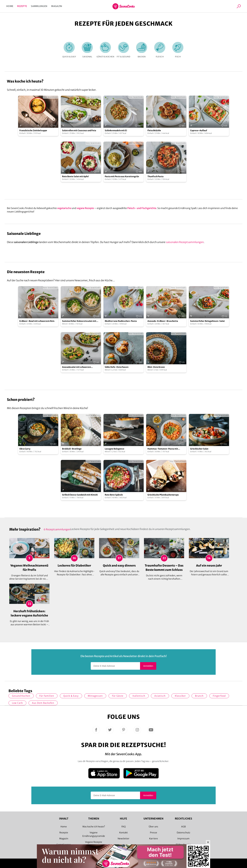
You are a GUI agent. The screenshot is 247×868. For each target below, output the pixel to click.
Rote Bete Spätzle (114, 495)
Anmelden (148, 666)
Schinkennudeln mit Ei (116, 130)
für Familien (47, 696)
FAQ (124, 827)
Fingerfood (219, 696)
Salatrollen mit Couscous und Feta (79, 130)
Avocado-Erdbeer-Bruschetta (163, 321)
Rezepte (22, 6)
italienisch (139, 696)
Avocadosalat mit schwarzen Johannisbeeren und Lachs (76, 367)
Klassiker (180, 696)
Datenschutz (183, 833)
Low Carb (17, 703)
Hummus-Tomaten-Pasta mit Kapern (163, 449)
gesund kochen (21, 696)
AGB (183, 827)
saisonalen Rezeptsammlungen (185, 242)
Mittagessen (95, 696)
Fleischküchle (154, 130)
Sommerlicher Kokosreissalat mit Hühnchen (79, 321)
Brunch (199, 696)
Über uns (153, 827)
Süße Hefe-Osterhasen (117, 367)
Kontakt (123, 833)
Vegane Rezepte (94, 842)
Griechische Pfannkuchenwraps (163, 495)
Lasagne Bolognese (115, 449)
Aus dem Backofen (43, 703)
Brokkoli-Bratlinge (72, 449)
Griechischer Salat (199, 449)
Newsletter (123, 839)
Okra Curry (25, 449)
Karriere (154, 839)
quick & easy (71, 696)
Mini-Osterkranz (156, 367)
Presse (154, 833)
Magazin (57, 6)
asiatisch (160, 696)
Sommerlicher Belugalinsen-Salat (207, 321)
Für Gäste (118, 696)
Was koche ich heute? (94, 827)
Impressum (183, 839)
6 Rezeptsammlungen (57, 529)
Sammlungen (39, 6)
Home (10, 6)
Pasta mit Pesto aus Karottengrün (122, 176)
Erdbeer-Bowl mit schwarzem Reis (37, 321)
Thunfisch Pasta (155, 176)
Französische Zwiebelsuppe (33, 130)
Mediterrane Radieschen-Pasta (121, 321)
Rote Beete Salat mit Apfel (75, 176)
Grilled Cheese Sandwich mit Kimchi (80, 495)
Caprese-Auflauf (199, 130)
